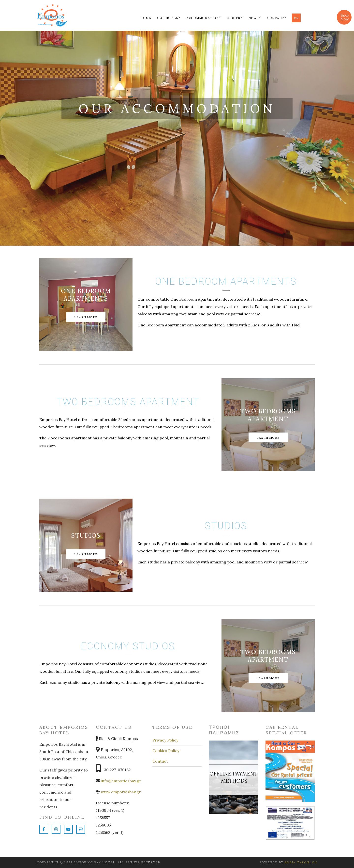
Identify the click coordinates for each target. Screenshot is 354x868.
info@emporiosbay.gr (121, 781)
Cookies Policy (166, 751)
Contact (276, 18)
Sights (234, 18)
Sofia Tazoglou (301, 862)
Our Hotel (168, 18)
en (296, 18)
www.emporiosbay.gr (120, 792)
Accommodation (203, 18)
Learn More (86, 317)
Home (146, 18)
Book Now (345, 17)
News (254, 18)
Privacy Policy (165, 740)
